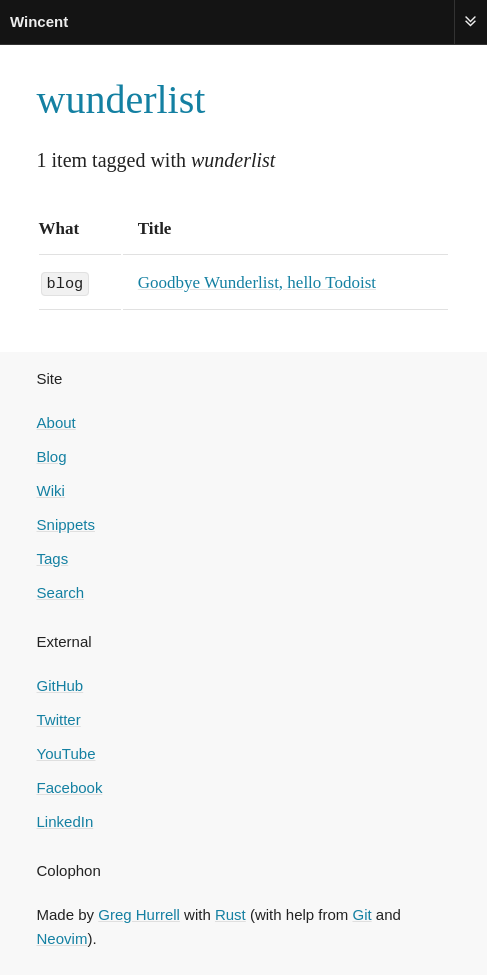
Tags (53, 557)
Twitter (59, 718)
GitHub (60, 684)
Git (361, 913)
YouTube (66, 752)
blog (65, 282)
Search (61, 591)
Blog (52, 455)
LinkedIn (65, 820)
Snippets (66, 523)
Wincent (39, 21)
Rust (230, 913)
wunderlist (121, 99)
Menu (471, 21)
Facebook (70, 786)
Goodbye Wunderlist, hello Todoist (257, 282)
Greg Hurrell (139, 913)
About (56, 421)
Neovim (62, 937)
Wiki (51, 489)
